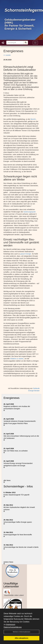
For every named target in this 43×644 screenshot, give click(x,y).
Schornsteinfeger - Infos (18, 486)
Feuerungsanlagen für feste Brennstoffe (18, 535)
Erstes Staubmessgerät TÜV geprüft (16, 495)
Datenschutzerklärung (13, 627)
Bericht (33, 119)
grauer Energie (26, 254)
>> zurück (7, 55)
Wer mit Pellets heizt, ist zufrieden (16, 451)
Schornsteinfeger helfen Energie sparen (18, 522)
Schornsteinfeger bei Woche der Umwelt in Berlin (21, 547)
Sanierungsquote (29, 212)
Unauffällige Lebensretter (11, 585)
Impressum (11, 624)
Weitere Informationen (22, 632)
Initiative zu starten (17, 359)
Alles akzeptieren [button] (22, 638)
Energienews (12, 398)
